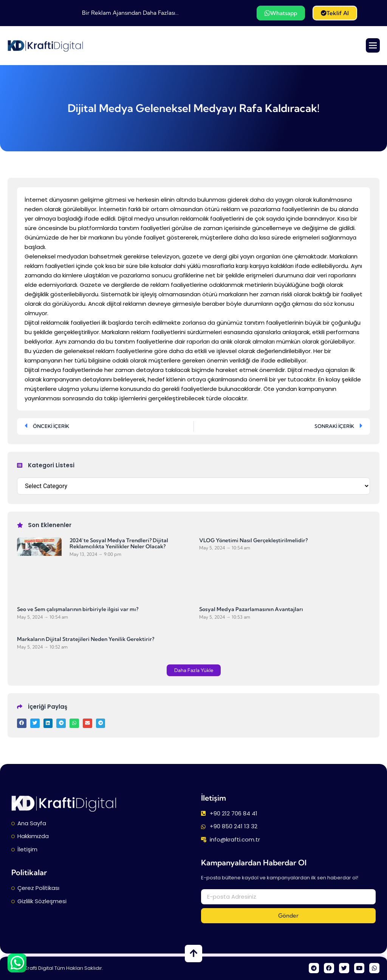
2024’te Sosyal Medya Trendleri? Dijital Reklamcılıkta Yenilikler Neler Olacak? (119, 543)
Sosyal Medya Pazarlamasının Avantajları (251, 609)
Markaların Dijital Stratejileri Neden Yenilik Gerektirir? (86, 639)
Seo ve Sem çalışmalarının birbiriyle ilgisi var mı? (78, 609)
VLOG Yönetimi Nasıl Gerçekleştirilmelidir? (253, 540)
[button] (194, 670)
